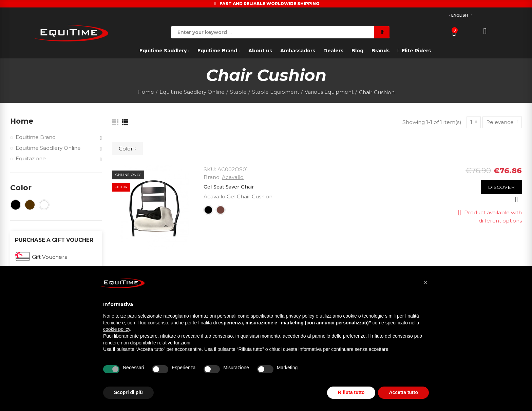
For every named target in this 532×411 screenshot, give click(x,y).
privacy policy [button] (300, 316)
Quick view (516, 200)
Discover (501, 187)
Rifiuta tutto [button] (351, 392)
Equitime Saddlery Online (49, 149)
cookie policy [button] (117, 329)
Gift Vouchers (49, 258)
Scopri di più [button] (128, 392)
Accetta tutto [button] (403, 392)
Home (22, 121)
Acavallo (233, 177)
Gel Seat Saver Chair (230, 187)
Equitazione (31, 159)
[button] (425, 283)
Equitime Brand (36, 138)
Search (382, 32)
